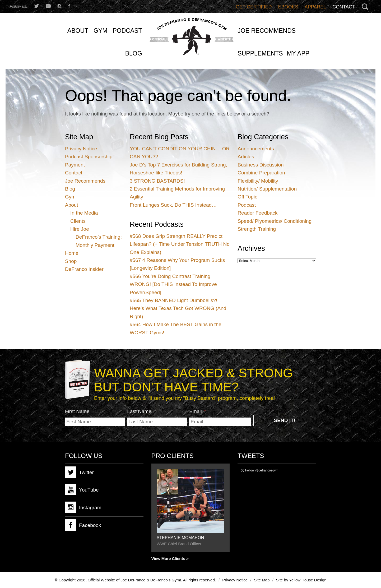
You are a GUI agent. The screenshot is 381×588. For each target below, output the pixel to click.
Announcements (256, 149)
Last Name (139, 411)
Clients (78, 221)
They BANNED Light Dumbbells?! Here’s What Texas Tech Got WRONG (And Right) (178, 308)
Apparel (315, 7)
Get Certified (254, 7)
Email (198, 411)
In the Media (84, 213)
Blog (70, 189)
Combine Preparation (261, 173)
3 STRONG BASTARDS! (157, 181)
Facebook (83, 525)
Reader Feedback (257, 213)
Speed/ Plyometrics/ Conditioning (275, 221)
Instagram (83, 507)
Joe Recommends (85, 181)
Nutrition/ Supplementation (267, 189)
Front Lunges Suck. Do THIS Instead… (173, 205)
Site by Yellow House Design (301, 580)
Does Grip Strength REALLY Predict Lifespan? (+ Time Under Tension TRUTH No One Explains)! (180, 244)
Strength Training (257, 229)
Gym (70, 197)
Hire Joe (80, 229)
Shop (71, 261)
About (72, 205)
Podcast (247, 205)
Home (72, 253)
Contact (344, 7)
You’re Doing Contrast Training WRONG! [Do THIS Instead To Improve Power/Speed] (173, 284)
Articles (246, 157)
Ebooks (288, 7)
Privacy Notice (81, 149)
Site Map (262, 580)
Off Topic (247, 197)
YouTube (82, 490)
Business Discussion (261, 165)
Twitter (79, 472)
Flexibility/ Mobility (258, 181)
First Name (77, 411)
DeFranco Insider (84, 269)
